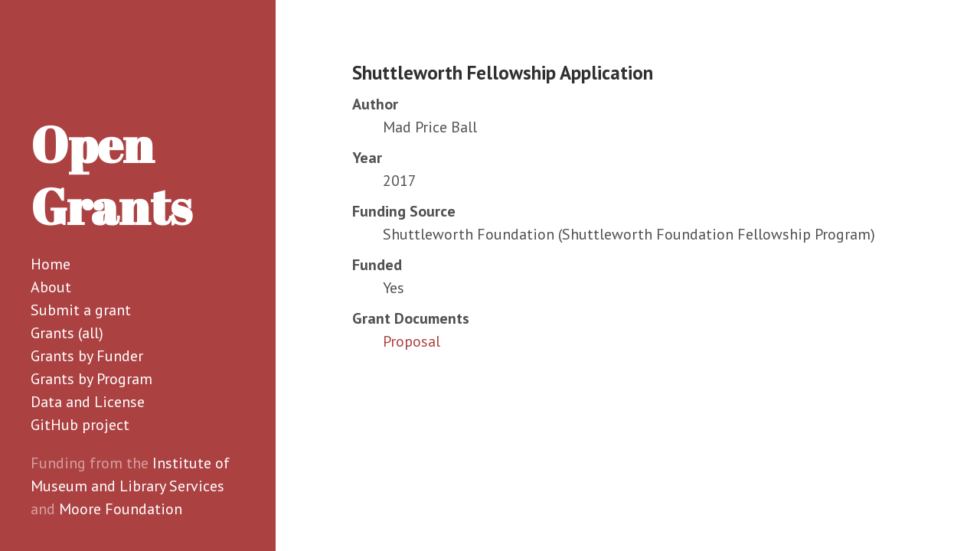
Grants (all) (67, 333)
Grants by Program (91, 379)
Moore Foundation (121, 509)
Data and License (88, 402)
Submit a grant (81, 310)
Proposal (412, 341)
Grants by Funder (87, 356)
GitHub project (80, 425)
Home (51, 264)
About (51, 287)
